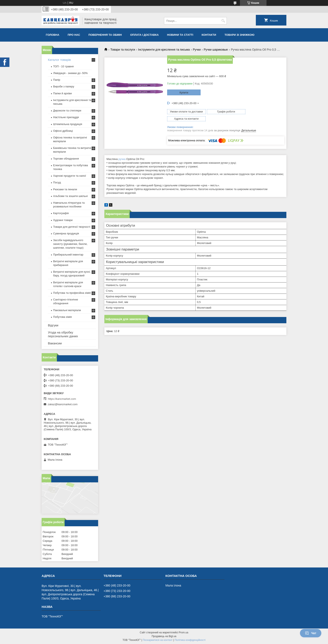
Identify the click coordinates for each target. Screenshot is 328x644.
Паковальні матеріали (67, 310)
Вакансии (55, 343)
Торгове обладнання (66, 159)
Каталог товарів (59, 60)
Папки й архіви (62, 93)
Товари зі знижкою (239, 35)
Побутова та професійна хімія (72, 293)
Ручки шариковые (216, 50)
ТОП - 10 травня (63, 66)
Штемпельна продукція (68, 124)
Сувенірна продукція (66, 233)
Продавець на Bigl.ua (164, 636)
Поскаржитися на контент (158, 640)
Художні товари (63, 220)
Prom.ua (184, 632)
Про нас (74, 35)
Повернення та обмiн (105, 35)
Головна (53, 35)
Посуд (57, 182)
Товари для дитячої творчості (72, 227)
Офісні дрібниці (63, 131)
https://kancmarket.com (62, 399)
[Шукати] (223, 21)
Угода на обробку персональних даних (63, 334)
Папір (57, 80)
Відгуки (53, 325)
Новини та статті (180, 35)
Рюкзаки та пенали (65, 189)
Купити (184, 93)
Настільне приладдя (66, 117)
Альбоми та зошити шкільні (70, 196)
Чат (311, 633)
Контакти (209, 35)
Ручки (197, 50)
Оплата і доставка (144, 35)
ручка (122, 152)
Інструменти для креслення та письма (164, 50)
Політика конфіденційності (190, 640)
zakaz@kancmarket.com (63, 404)
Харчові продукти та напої (70, 176)
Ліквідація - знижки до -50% (70, 73)
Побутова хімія (62, 317)
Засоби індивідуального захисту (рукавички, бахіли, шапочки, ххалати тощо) (70, 244)
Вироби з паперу (64, 86)
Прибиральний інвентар (68, 255)
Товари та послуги (123, 50)
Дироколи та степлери (67, 111)
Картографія (61, 213)
